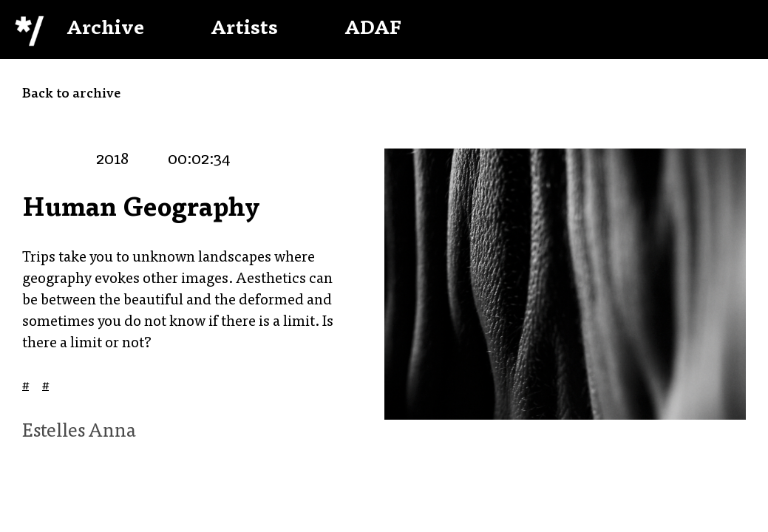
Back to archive (71, 95)
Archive (105, 30)
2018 (112, 160)
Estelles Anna (79, 432)
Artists (244, 30)
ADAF (373, 30)
